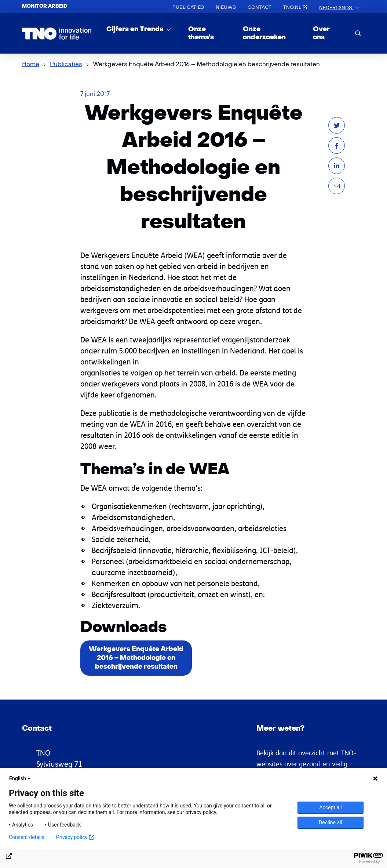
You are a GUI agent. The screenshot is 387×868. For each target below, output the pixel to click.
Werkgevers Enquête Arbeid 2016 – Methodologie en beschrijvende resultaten (136, 658)
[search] (358, 33)
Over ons (321, 33)
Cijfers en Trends (136, 29)
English (21, 778)
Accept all (331, 807)
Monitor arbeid (45, 6)
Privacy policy (75, 837)
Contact (260, 7)
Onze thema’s (201, 33)
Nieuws (226, 7)
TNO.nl (295, 7)
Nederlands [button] (336, 8)
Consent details (27, 837)
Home (31, 64)
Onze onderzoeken (264, 33)
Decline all (331, 822)
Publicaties (188, 7)
